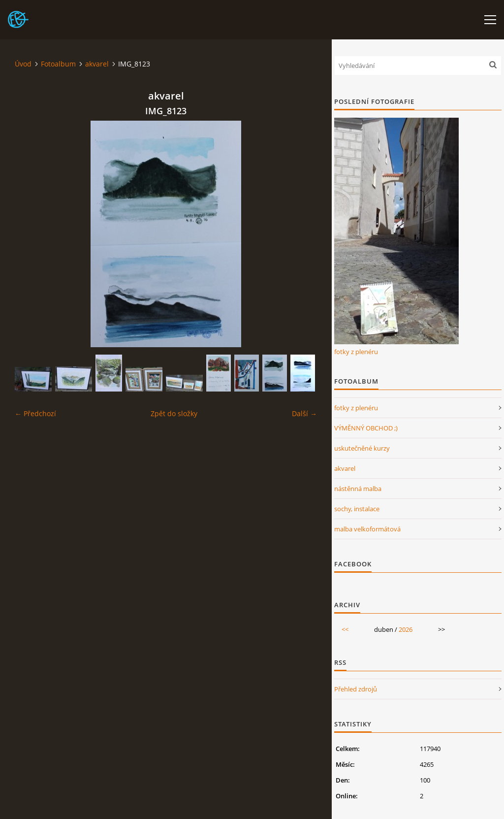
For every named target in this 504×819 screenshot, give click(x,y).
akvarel (97, 64)
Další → (304, 413)
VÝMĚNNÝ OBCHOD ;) (366, 428)
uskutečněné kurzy (362, 448)
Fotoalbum (58, 64)
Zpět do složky (174, 413)
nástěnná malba (358, 489)
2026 (406, 629)
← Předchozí (35, 413)
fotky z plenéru (356, 352)
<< (345, 629)
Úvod (23, 64)
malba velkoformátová (367, 529)
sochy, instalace (357, 509)
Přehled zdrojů (356, 689)
